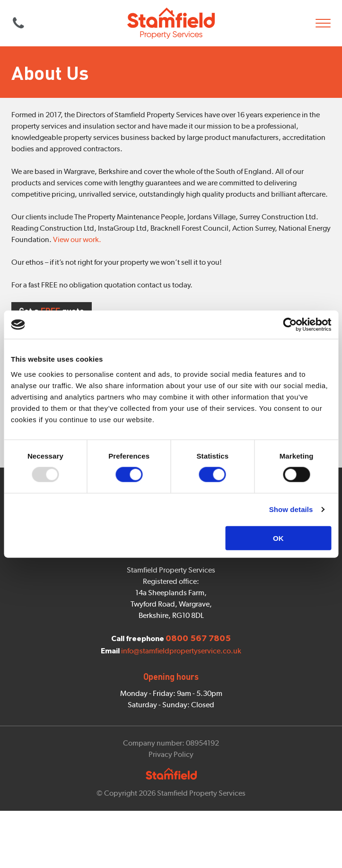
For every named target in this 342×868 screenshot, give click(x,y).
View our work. (77, 239)
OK (278, 538)
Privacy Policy (171, 790)
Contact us (171, 563)
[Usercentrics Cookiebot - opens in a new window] (290, 325)
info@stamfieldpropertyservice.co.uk (181, 687)
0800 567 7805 (18, 23)
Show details (291, 509)
